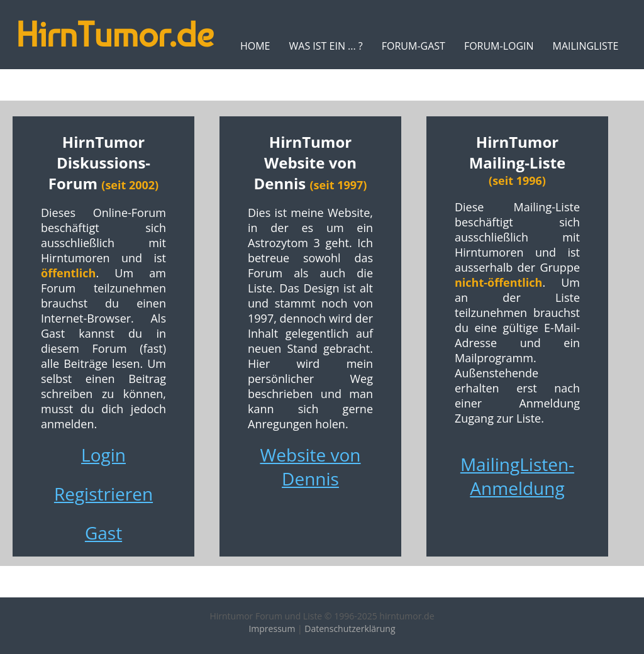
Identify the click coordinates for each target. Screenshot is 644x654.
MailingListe (586, 46)
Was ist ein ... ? (325, 46)
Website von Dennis (310, 467)
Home (255, 46)
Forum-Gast (414, 46)
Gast (103, 533)
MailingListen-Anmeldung (517, 476)
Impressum (272, 629)
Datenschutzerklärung (350, 629)
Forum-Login (499, 46)
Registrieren (103, 494)
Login (103, 455)
